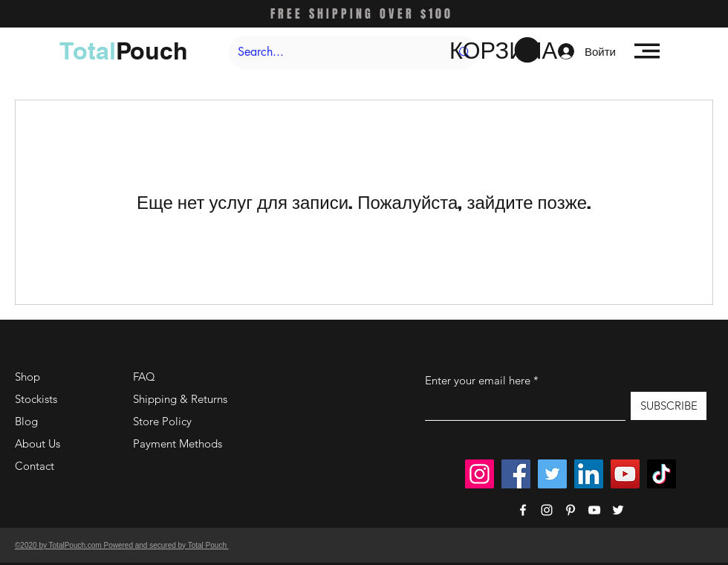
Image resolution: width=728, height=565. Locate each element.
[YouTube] (625, 474)
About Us (38, 443)
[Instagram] (480, 474)
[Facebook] (516, 474)
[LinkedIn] (589, 474)
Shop (27, 377)
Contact (35, 466)
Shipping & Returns (180, 399)
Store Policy (162, 421)
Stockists (36, 399)
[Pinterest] (571, 510)
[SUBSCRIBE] (669, 406)
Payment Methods (179, 443)
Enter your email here (478, 380)
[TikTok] (662, 474)
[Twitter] (552, 474)
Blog (26, 421)
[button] (495, 51)
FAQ (144, 377)
